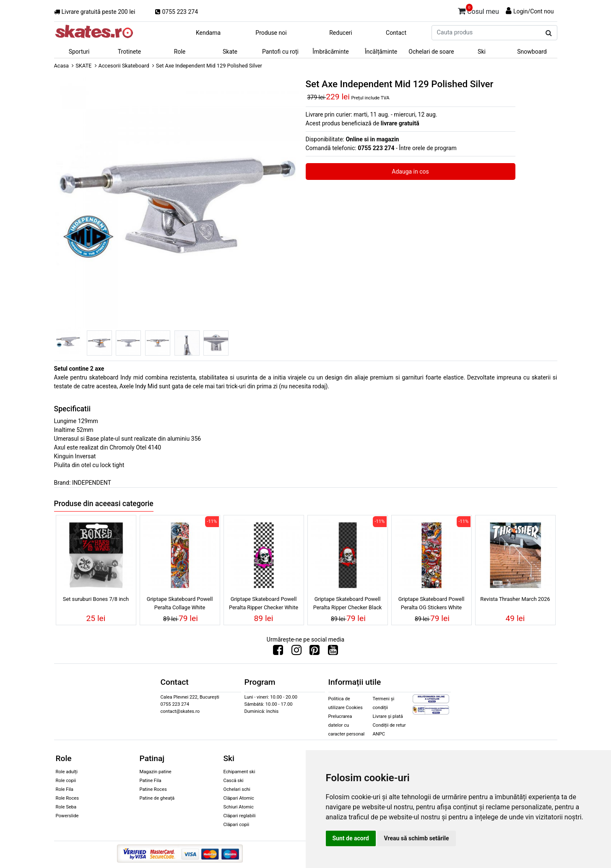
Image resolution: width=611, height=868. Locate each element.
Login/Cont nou (534, 11)
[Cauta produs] (549, 33)
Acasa (62, 66)
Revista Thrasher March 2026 (515, 599)
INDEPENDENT (92, 483)
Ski (482, 52)
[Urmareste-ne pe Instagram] (296, 652)
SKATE (83, 66)
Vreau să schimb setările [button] (417, 838)
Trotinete (130, 52)
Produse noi (271, 33)
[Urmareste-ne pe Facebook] (278, 652)
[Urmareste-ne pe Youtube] (333, 652)
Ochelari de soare (431, 52)
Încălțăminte (381, 52)
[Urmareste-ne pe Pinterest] (315, 652)
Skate (230, 52)
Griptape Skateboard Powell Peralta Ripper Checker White (264, 603)
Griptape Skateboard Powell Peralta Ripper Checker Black (348, 603)
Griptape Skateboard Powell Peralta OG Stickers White (432, 603)
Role (180, 52)
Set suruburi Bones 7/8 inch (96, 599)
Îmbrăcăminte (330, 52)
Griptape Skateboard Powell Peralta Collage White (180, 603)
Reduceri (341, 33)
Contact (396, 33)
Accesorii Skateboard (124, 66)
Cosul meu (478, 10)
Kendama (208, 33)
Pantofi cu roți (280, 52)
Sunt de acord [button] (351, 838)
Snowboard (532, 52)
